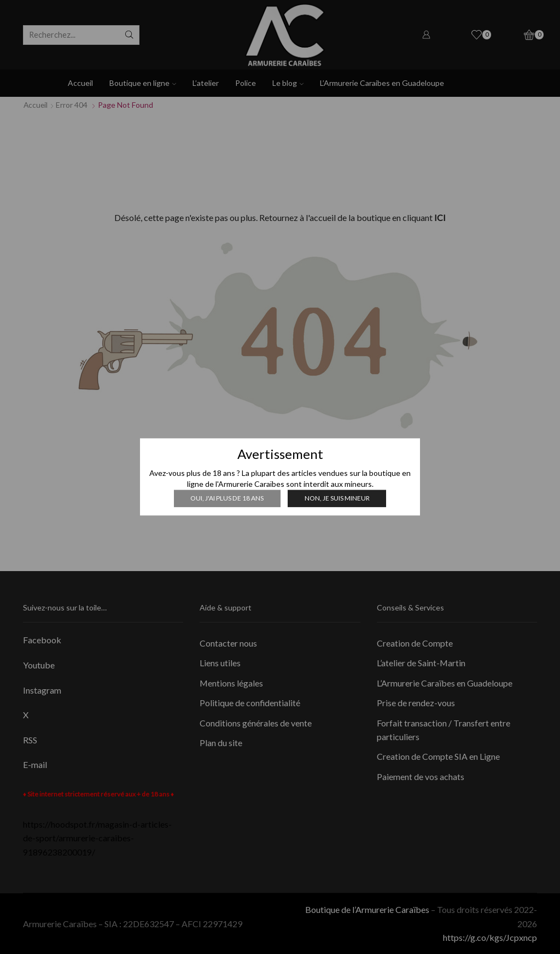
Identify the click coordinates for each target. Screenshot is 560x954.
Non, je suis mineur (336, 498)
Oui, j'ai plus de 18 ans (227, 498)
